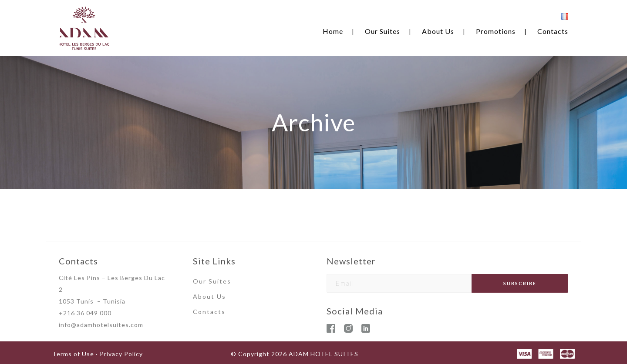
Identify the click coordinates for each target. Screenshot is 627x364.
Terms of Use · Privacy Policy (98, 354)
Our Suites (383, 31)
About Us (438, 31)
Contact (207, 312)
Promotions (496, 31)
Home (333, 31)
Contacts (553, 31)
